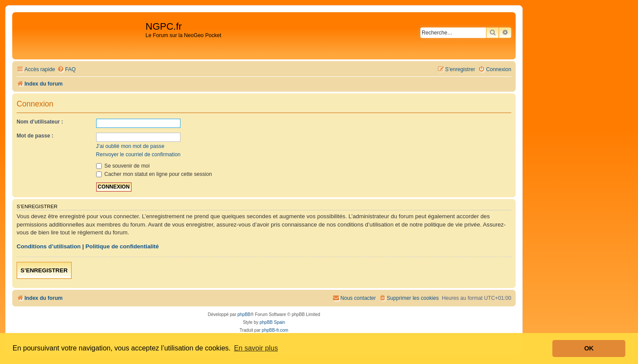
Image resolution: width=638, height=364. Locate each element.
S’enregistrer (44, 270)
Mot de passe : (35, 136)
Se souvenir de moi (123, 166)
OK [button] (589, 348)
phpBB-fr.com (275, 330)
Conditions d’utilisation (49, 246)
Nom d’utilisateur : (40, 122)
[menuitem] (66, 70)
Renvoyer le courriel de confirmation (139, 155)
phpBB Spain (272, 322)
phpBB (244, 314)
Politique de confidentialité (122, 246)
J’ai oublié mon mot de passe (130, 146)
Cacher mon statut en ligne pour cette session (154, 174)
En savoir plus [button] (256, 348)
